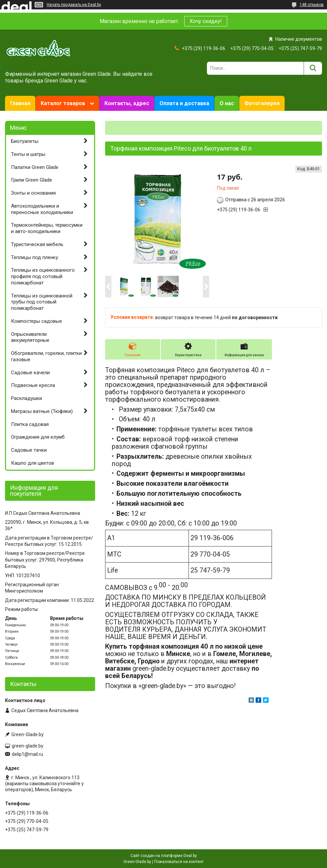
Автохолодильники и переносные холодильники (42, 209)
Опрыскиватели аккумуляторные (30, 337)
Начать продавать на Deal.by (74, 5)
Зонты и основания (33, 193)
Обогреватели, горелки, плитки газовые (46, 356)
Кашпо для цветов (33, 463)
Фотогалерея (262, 103)
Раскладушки (27, 398)
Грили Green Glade (32, 180)
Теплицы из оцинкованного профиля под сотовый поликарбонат (43, 276)
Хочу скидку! (206, 21)
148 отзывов (312, 5)
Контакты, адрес (127, 103)
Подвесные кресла (33, 385)
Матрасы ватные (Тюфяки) (42, 411)
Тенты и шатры (28, 154)
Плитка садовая (30, 424)
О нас (227, 103)
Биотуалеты (25, 141)
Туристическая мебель (37, 244)
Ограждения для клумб (38, 437)
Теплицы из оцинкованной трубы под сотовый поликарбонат (42, 302)
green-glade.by (28, 746)
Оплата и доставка (184, 103)
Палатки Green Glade (35, 167)
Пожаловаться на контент (179, 862)
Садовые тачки (29, 450)
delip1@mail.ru (27, 754)
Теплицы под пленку (35, 257)
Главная (20, 103)
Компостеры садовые (37, 321)
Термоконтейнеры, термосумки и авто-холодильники (47, 228)
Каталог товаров (63, 103)
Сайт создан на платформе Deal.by (164, 856)
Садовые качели (30, 373)
